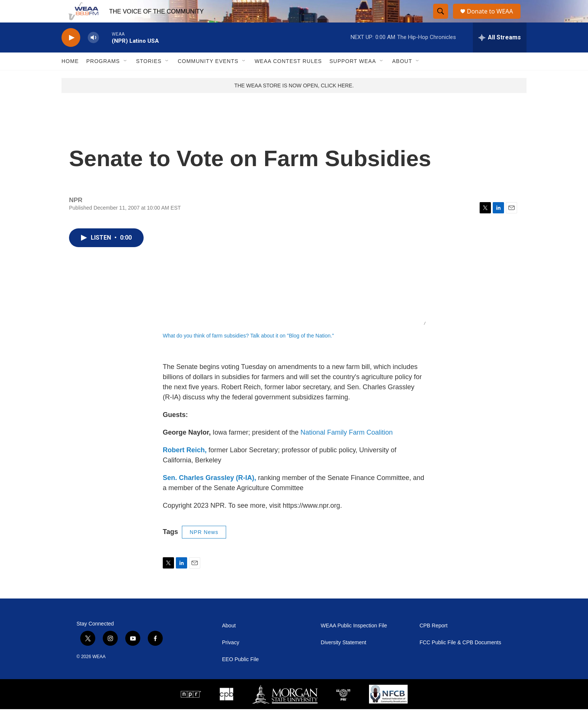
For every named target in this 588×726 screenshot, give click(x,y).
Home (70, 78)
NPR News (204, 549)
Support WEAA (352, 78)
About (402, 78)
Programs (103, 78)
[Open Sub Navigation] (126, 78)
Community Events (208, 78)
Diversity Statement (343, 659)
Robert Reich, (185, 467)
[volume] (93, 55)
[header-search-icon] (441, 20)
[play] (71, 55)
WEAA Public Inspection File (354, 643)
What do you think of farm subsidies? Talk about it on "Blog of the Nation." (248, 352)
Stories (149, 78)
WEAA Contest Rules (288, 78)
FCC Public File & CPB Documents (460, 659)
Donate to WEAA (493, 20)
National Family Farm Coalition (346, 449)
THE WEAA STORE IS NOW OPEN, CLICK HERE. (294, 102)
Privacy (231, 659)
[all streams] (500, 54)
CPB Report (434, 643)
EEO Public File (240, 676)
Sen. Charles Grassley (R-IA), (209, 495)
